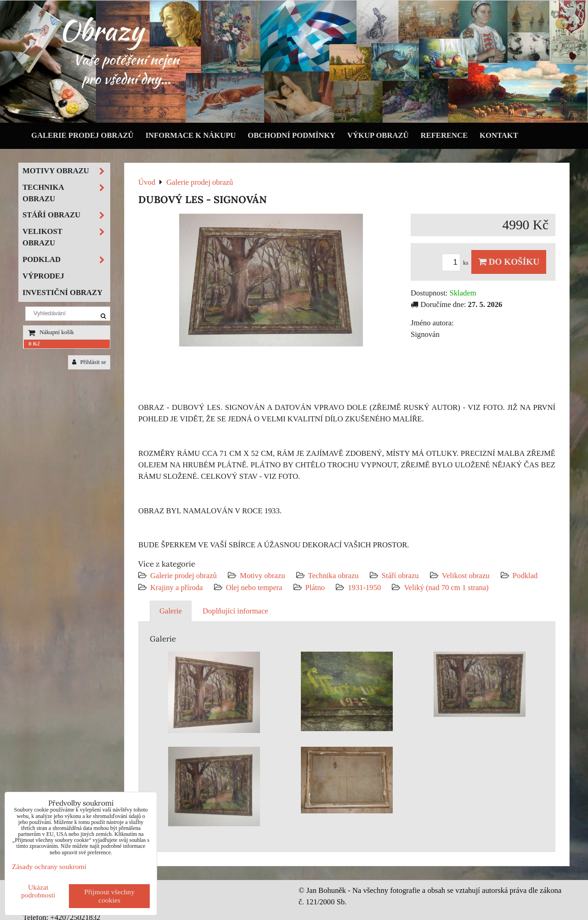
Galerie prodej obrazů (82, 135)
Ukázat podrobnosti (38, 891)
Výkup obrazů (378, 135)
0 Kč (34, 344)
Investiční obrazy (62, 292)
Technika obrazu (334, 576)
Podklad (525, 576)
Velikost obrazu (466, 576)
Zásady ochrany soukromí (49, 866)
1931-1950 (364, 588)
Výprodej (43, 276)
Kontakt (499, 135)
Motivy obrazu (262, 576)
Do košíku (509, 262)
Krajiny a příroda (176, 588)
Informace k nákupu (191, 135)
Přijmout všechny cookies (109, 896)
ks (457, 263)
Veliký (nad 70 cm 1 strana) (446, 588)
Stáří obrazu (400, 576)
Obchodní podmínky (291, 135)
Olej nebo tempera (254, 588)
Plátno (315, 588)
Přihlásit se (89, 362)
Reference (444, 135)
